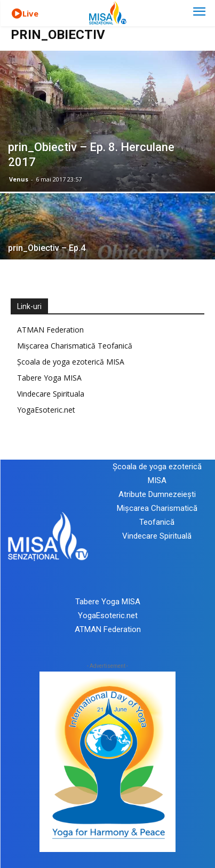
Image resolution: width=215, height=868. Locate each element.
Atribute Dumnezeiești (157, 494)
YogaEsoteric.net (46, 410)
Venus (19, 179)
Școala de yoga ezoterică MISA (71, 362)
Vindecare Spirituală (157, 536)
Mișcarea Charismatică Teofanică (75, 346)
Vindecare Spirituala (51, 394)
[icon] (17, 14)
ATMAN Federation (50, 330)
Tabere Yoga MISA (49, 378)
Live (30, 13)
